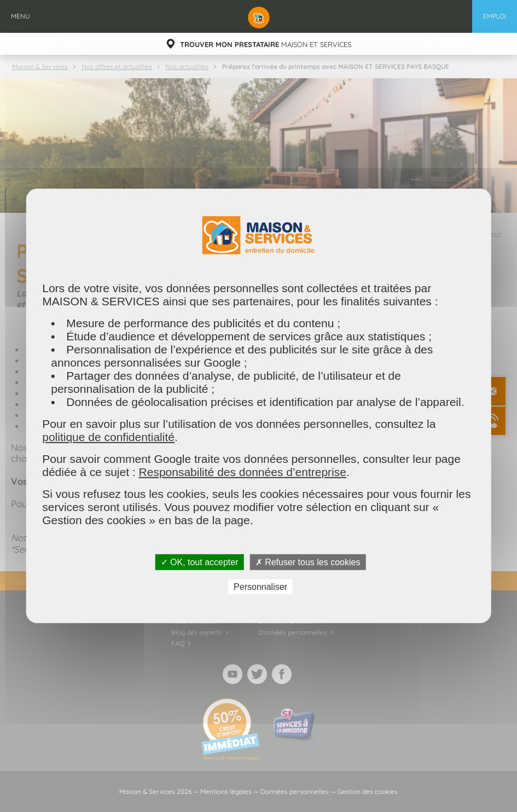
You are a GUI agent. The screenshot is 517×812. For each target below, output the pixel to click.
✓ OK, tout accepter (200, 562)
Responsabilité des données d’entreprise (243, 472)
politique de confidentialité (108, 437)
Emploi (495, 16)
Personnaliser (260, 587)
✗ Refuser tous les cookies (308, 562)
